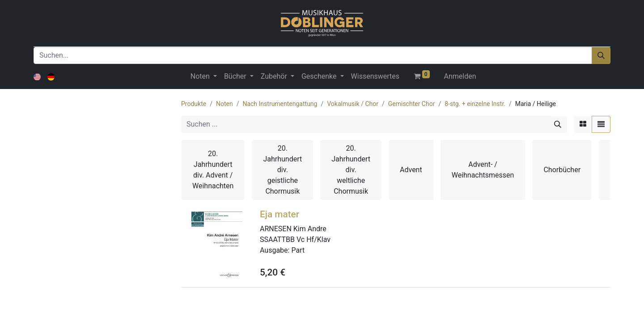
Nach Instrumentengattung (280, 104)
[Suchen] (601, 55)
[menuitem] (375, 76)
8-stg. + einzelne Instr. (475, 104)
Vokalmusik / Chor (353, 104)
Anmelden (460, 76)
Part (298, 250)
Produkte (194, 104)
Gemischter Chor (412, 104)
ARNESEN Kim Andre (293, 229)
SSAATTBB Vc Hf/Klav (295, 239)
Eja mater (280, 214)
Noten (225, 104)
